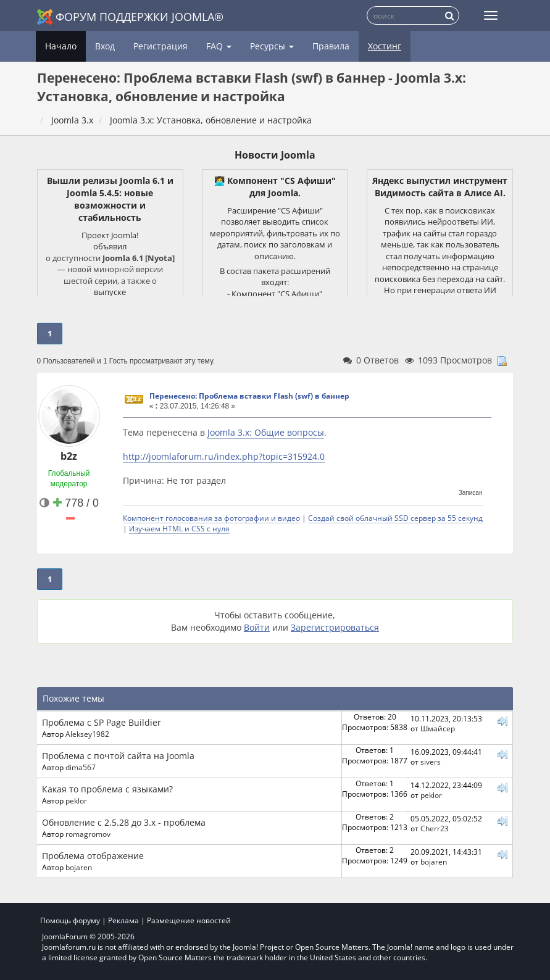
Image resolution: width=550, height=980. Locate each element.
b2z (69, 456)
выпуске (110, 292)
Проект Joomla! (110, 235)
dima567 (81, 767)
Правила (331, 46)
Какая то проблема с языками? (107, 789)
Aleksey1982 (87, 734)
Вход (105, 46)
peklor (76, 800)
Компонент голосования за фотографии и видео (211, 518)
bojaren (79, 867)
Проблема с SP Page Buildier (102, 722)
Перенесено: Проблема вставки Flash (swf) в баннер (249, 396)
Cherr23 (435, 828)
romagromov (88, 834)
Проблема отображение (93, 856)
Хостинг (385, 46)
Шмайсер (438, 728)
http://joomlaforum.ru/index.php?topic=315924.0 (224, 456)
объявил (110, 246)
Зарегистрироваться (335, 627)
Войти (257, 627)
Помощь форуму (70, 920)
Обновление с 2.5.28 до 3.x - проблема (124, 822)
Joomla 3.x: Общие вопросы (266, 432)
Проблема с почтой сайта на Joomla (118, 756)
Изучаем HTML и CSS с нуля (179, 528)
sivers (431, 762)
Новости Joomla (275, 155)
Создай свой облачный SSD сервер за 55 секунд (395, 518)
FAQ (219, 46)
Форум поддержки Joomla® (130, 17)
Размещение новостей (189, 920)
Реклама (123, 920)
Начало (61, 46)
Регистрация (160, 46)
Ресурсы (272, 46)
